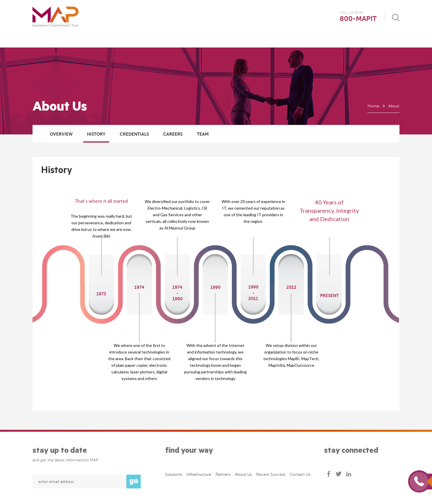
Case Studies (307, 40)
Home (373, 106)
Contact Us (386, 40)
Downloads (347, 40)
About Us (154, 40)
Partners (223, 476)
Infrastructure (231, 40)
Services (271, 40)
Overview (61, 134)
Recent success (271, 476)
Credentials (134, 134)
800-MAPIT (358, 19)
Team (203, 134)
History (96, 134)
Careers (173, 134)
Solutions (188, 40)
